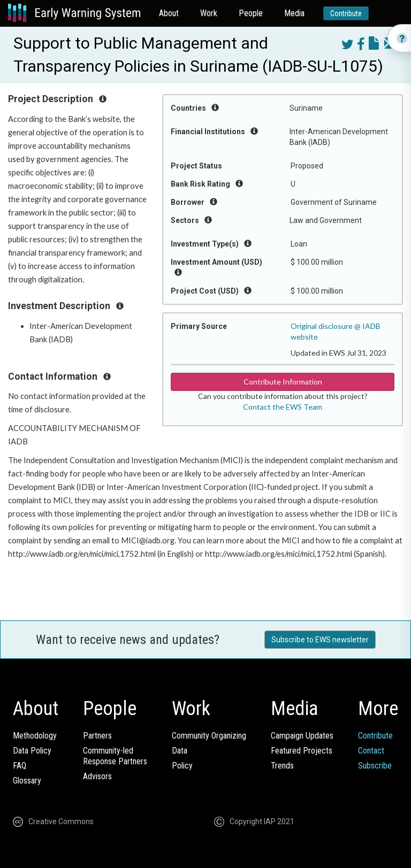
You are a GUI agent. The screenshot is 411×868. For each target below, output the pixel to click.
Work (209, 13)
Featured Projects (302, 751)
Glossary (27, 781)
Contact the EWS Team (283, 407)
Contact (371, 751)
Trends (282, 766)
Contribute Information (283, 382)
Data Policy (32, 751)
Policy (182, 766)
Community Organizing (209, 736)
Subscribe (375, 766)
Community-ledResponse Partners (115, 756)
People (251, 13)
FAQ (20, 766)
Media (294, 13)
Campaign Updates (302, 736)
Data (180, 751)
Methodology (35, 736)
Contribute (346, 13)
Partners (97, 736)
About (169, 13)
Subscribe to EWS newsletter (320, 640)
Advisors (97, 776)
